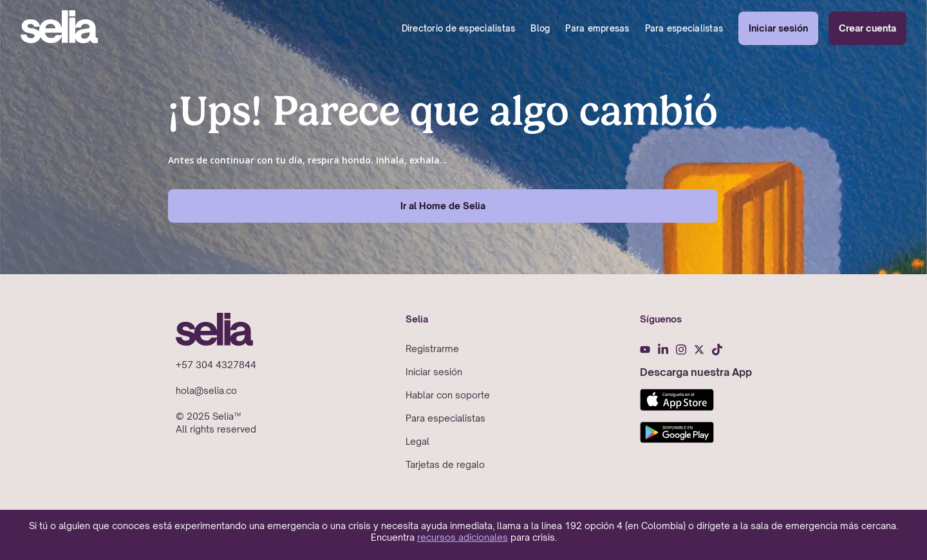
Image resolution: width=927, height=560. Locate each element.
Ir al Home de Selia (443, 206)
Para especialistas (684, 28)
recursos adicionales (463, 537)
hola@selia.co (206, 390)
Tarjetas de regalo (445, 464)
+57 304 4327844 (216, 365)
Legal (417, 441)
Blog (540, 28)
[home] (59, 28)
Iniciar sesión (778, 28)
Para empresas (597, 28)
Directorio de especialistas (459, 28)
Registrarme (432, 349)
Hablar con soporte (448, 395)
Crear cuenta (867, 28)
